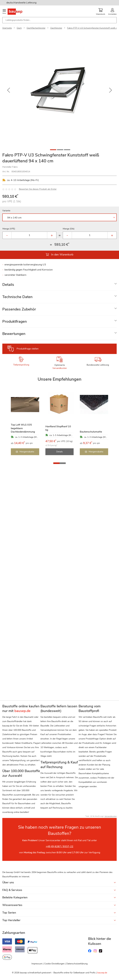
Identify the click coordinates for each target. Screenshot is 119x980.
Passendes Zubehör (19, 309)
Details (8, 285)
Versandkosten (60, 368)
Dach (19, 28)
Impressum (37, 964)
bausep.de (102, 973)
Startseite (7, 28)
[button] (9, 90)
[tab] (59, 285)
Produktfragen (15, 321)
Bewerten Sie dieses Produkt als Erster (38, 189)
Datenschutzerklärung (77, 964)
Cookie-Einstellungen (54, 964)
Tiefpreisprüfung (21, 365)
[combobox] (59, 20)
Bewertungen (14, 334)
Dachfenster (56, 28)
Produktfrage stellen (28, 349)
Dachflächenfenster (36, 28)
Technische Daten (17, 297)
